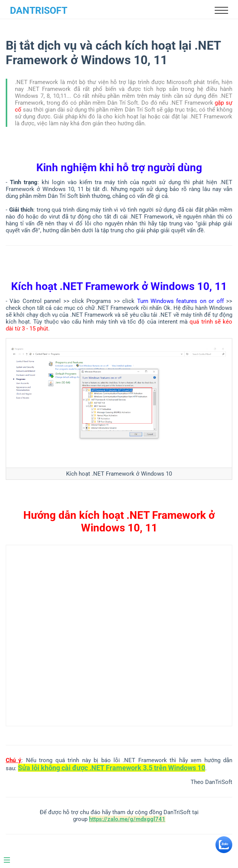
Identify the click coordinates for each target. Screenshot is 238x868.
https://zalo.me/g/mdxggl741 (127, 819)
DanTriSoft (39, 11)
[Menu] (11, 857)
